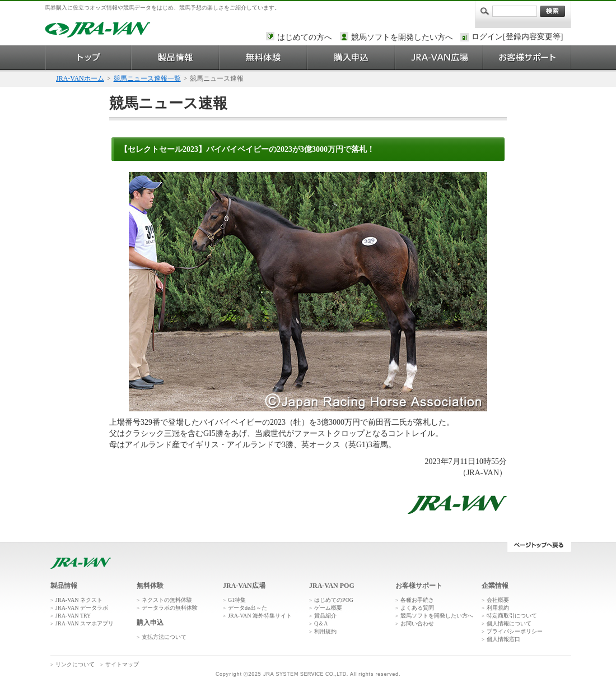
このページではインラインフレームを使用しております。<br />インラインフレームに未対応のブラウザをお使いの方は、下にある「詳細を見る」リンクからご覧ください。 (519, 38)
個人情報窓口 (503, 639)
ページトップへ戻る (539, 547)
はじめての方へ (305, 37)
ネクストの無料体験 (167, 600)
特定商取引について (512, 616)
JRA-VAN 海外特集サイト (260, 616)
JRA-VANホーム (80, 78)
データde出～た (247, 608)
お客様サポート (527, 57)
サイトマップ (122, 664)
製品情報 (176, 57)
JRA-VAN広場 (439, 57)
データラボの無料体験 (170, 608)
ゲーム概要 (328, 608)
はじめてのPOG (334, 600)
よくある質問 (417, 608)
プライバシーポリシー (515, 631)
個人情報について (509, 623)
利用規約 (325, 631)
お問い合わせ (417, 623)
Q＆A (321, 623)
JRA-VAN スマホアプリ (85, 623)
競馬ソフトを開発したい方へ (402, 37)
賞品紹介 (325, 616)
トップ (88, 57)
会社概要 (498, 600)
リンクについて (75, 664)
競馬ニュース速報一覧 (147, 78)
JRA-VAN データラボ (82, 608)
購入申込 (351, 57)
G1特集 (237, 600)
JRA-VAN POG (332, 586)
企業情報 (495, 586)
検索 (552, 11)
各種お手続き (417, 600)
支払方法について (164, 637)
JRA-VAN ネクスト (79, 600)
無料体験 (263, 57)
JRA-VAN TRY (73, 616)
